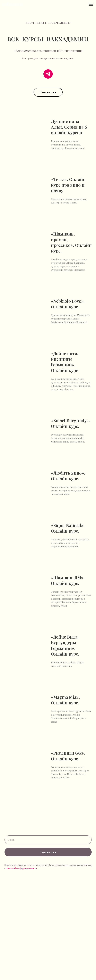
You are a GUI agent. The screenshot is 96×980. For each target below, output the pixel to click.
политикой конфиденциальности (21, 868)
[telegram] (48, 74)
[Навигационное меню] (91, 4)
